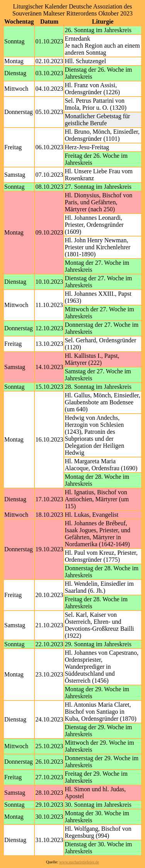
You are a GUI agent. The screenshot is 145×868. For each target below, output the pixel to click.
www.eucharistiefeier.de (79, 862)
